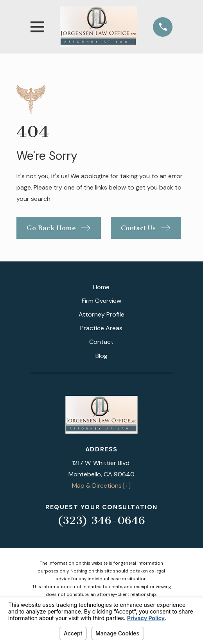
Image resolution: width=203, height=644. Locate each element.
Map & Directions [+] (101, 486)
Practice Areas (101, 328)
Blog (101, 356)
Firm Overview (101, 301)
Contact (101, 342)
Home (101, 287)
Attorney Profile (101, 314)
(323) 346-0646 (101, 520)
